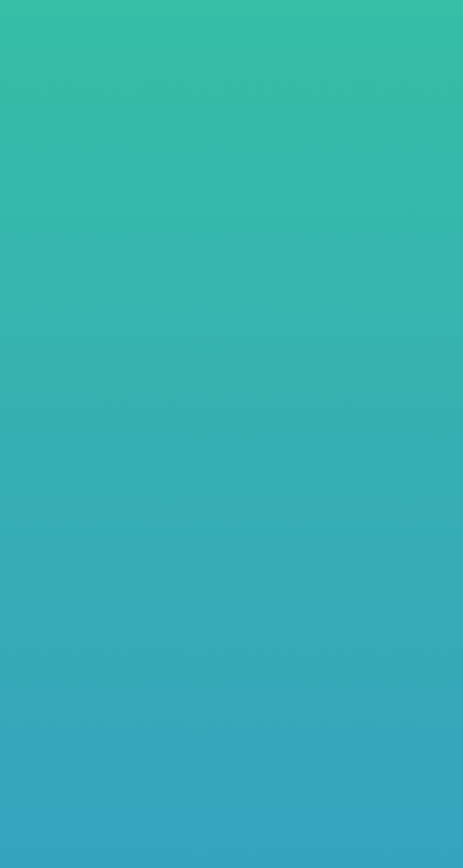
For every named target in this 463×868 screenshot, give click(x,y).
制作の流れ (332, 14)
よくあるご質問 (376, 14)
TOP (42, 88)
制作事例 (253, 14)
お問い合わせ (423, 14)
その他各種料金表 (305, 161)
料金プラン (67, 88)
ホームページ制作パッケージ (169, 143)
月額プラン (169, 161)
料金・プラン (291, 14)
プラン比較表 (305, 144)
